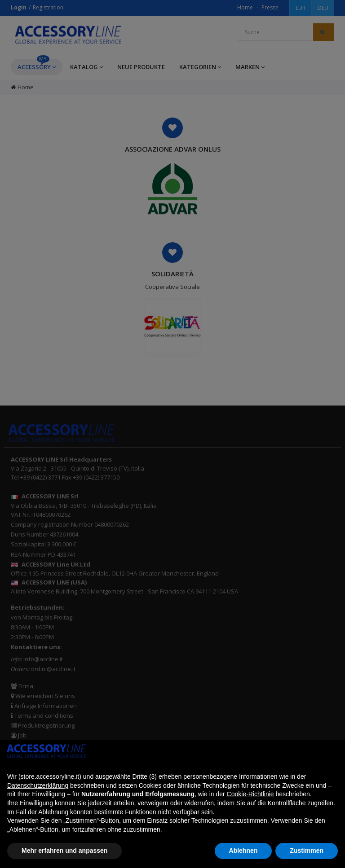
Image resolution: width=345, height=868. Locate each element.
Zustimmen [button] (307, 851)
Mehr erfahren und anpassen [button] (64, 851)
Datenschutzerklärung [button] (38, 785)
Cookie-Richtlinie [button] (250, 794)
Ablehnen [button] (243, 851)
